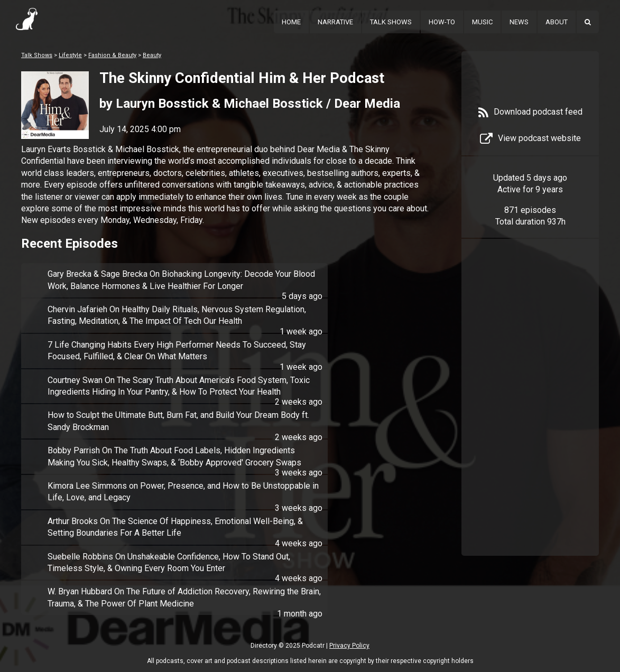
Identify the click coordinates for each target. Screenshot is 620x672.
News (519, 22)
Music (482, 22)
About (557, 22)
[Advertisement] (530, 413)
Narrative (335, 22)
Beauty (152, 55)
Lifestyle (70, 55)
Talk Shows (391, 22)
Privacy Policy (349, 646)
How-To (442, 22)
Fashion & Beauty (112, 55)
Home (291, 22)
